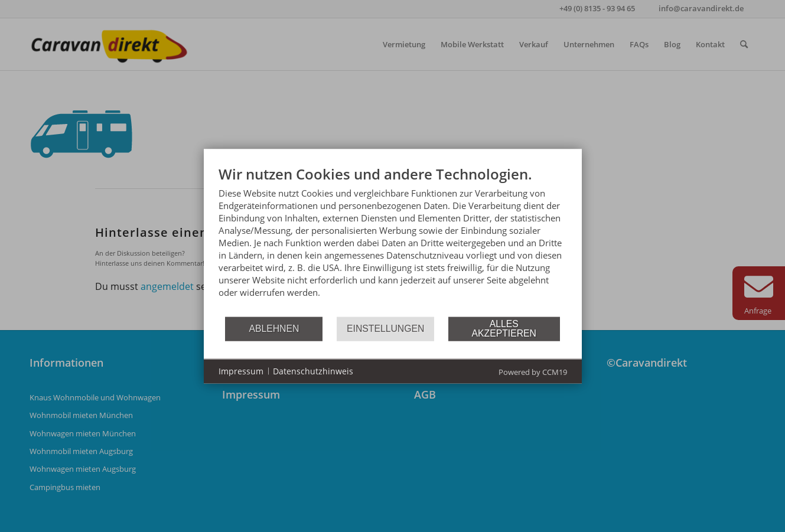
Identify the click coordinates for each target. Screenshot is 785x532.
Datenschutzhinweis (313, 371)
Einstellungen (385, 329)
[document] (393, 240)
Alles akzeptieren (504, 329)
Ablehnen (274, 329)
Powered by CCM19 (533, 371)
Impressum (241, 371)
